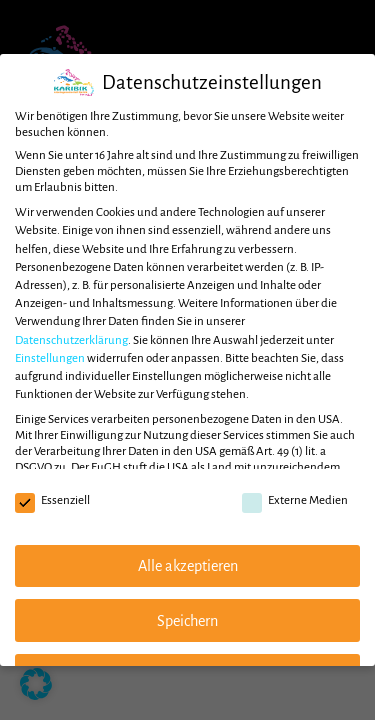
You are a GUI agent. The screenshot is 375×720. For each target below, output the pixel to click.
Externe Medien (295, 501)
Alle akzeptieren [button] (188, 566)
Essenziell (52, 501)
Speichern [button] (187, 621)
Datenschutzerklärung (71, 340)
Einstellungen (50, 358)
